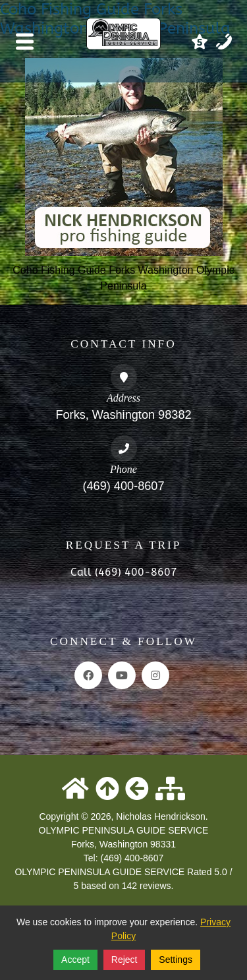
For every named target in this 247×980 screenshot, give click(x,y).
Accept (75, 960)
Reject (124, 960)
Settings (176, 960)
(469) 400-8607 (123, 486)
